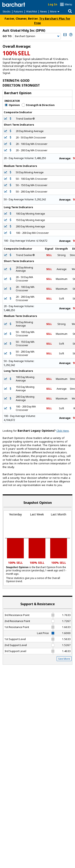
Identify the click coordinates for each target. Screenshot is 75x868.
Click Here (63, 431)
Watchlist (32, 11)
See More (64, 659)
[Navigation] (37, 36)
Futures (18, 11)
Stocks (7, 11)
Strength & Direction (38, 105)
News (44, 11)
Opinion (12, 105)
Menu (68, 4)
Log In (53, 4)
